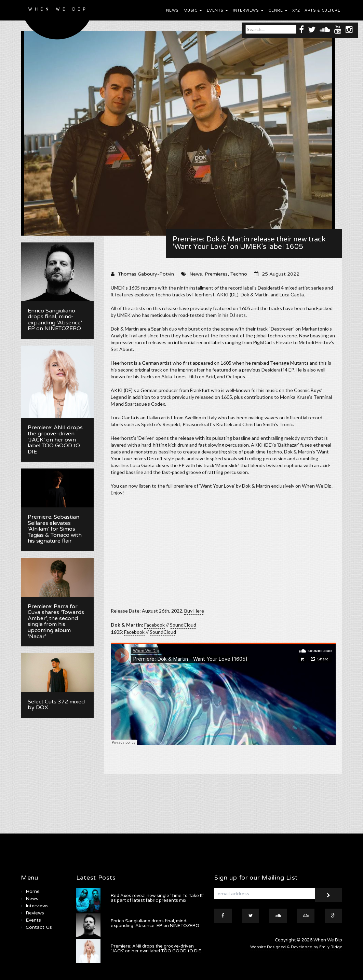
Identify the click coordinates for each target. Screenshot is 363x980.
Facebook (154, 625)
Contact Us (39, 927)
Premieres (216, 274)
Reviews (35, 913)
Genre (278, 10)
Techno (239, 274)
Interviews (248, 10)
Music (193, 10)
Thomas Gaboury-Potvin (146, 274)
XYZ (296, 10)
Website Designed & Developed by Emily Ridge (296, 947)
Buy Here (194, 611)
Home (33, 891)
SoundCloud (183, 625)
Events (218, 10)
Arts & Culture (322, 10)
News (172, 10)
